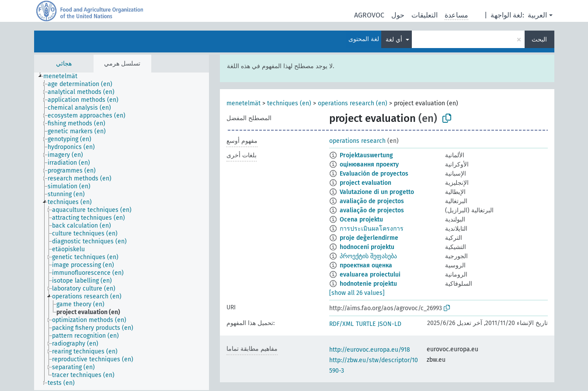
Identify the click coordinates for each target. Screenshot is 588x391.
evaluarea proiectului (370, 275)
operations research (357, 141)
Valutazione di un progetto (377, 192)
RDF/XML (341, 324)
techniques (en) (289, 103)
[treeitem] (64, 76)
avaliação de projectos (372, 201)
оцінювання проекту (369, 164)
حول (398, 15)
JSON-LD (390, 324)
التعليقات (424, 15)
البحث (539, 40)
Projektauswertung (366, 155)
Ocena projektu (361, 220)
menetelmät (244, 103)
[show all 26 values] (357, 293)
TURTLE (366, 324)
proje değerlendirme (369, 238)
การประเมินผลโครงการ (372, 229)
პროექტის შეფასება (368, 256)
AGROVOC (369, 15)
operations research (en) (353, 103)
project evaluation (365, 183)
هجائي (64, 64)
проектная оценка (366, 265)
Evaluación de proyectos (374, 174)
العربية (537, 15)
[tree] (122, 231)
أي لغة (395, 40)
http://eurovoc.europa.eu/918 (370, 350)
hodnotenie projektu (368, 284)
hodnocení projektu (367, 247)
